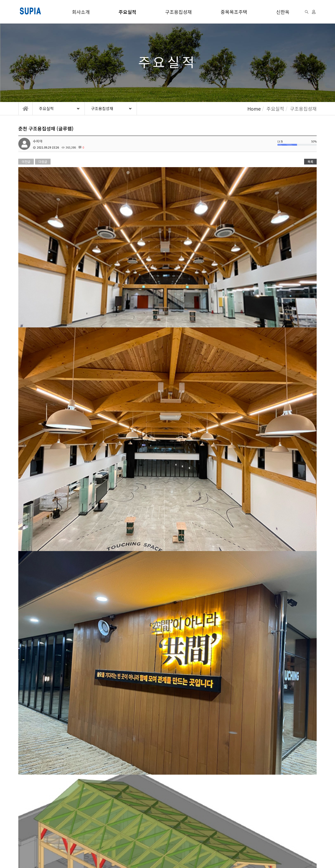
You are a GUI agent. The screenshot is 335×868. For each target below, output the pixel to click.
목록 (310, 161)
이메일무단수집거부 (93, 823)
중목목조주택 (234, 12)
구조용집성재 (178, 12)
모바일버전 (100, 854)
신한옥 (283, 12)
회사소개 (81, 12)
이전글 (26, 161)
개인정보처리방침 (55, 823)
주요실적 (127, 12)
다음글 (43, 161)
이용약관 (25, 823)
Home (254, 109)
